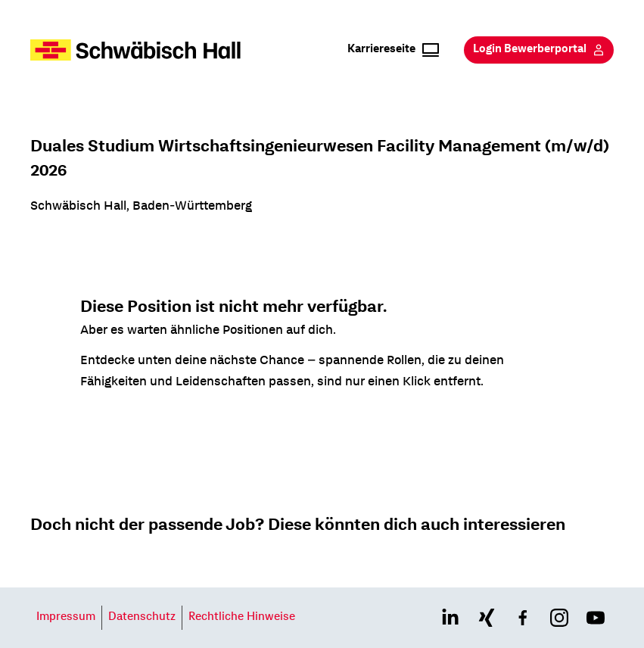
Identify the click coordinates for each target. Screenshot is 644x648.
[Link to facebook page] (523, 618)
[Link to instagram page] (559, 618)
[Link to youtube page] (596, 618)
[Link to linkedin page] (450, 618)
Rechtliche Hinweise (242, 618)
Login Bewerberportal (539, 50)
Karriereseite (394, 50)
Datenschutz (142, 618)
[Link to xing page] (487, 618)
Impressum (66, 618)
